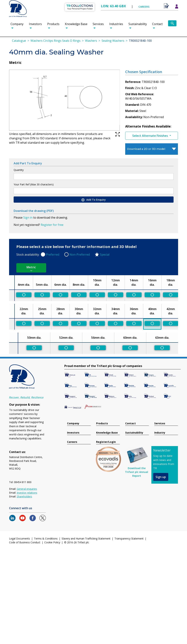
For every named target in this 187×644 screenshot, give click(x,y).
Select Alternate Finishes (150, 136)
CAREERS (144, 7)
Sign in (28, 218)
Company (17, 24)
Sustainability (138, 24)
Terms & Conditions (46, 539)
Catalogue (19, 41)
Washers (91, 41)
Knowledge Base (76, 24)
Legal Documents (20, 539)
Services (98, 24)
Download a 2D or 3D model (146, 149)
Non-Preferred (80, 255)
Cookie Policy (52, 542)
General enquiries (27, 489)
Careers (72, 442)
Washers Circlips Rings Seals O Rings (56, 41)
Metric (31, 267)
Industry (160, 433)
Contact (157, 24)
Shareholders (24, 496)
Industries (116, 24)
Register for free (52, 225)
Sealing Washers (113, 41)
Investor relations (27, 493)
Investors (35, 24)
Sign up (161, 477)
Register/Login (106, 442)
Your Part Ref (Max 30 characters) (34, 184)
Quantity (19, 170)
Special (105, 255)
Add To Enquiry (94, 200)
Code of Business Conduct (25, 542)
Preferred (53, 255)
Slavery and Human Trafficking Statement (86, 539)
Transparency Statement (129, 539)
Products (53, 24)
